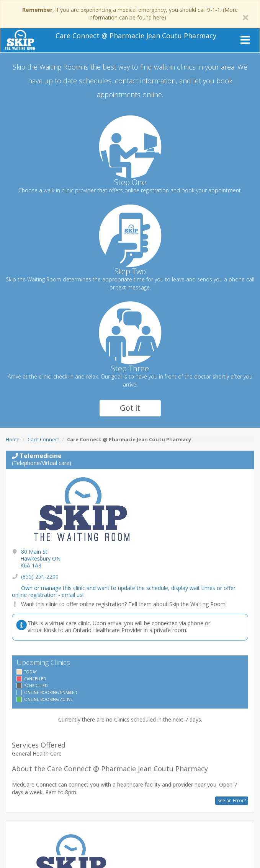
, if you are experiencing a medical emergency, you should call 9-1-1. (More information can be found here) (130, 14)
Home (13, 439)
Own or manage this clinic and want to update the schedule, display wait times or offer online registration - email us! (124, 591)
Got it (130, 408)
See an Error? (232, 801)
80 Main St (40, 558)
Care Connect (43, 439)
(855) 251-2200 (40, 576)
